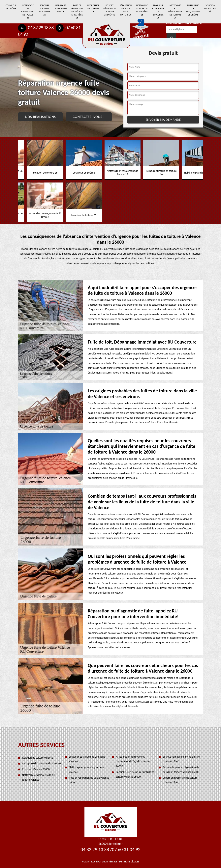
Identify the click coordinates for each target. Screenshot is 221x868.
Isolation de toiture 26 (210, 8)
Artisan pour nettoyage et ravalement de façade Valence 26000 (133, 761)
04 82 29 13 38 (36, 28)
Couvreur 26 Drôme (11, 7)
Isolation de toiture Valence (38, 758)
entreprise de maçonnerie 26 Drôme (193, 10)
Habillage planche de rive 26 (61, 8)
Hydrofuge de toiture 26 (93, 8)
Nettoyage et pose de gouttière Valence (86, 770)
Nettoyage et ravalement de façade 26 (28, 12)
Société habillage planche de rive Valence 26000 (181, 759)
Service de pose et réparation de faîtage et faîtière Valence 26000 (181, 770)
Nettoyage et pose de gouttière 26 (142, 10)
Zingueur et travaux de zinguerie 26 (158, 12)
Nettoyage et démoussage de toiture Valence (38, 777)
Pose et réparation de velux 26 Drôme (110, 10)
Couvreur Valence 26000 (36, 769)
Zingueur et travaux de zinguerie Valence (87, 759)
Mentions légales (129, 862)
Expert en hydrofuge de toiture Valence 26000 (180, 780)
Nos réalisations (40, 117)
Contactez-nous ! (89, 117)
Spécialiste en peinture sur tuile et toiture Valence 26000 (135, 774)
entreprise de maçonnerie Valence (41, 763)
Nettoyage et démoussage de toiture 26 (175, 12)
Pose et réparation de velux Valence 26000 (89, 780)
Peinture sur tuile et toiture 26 (45, 10)
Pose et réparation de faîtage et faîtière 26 (77, 12)
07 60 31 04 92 (126, 849)
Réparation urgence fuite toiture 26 (126, 10)
